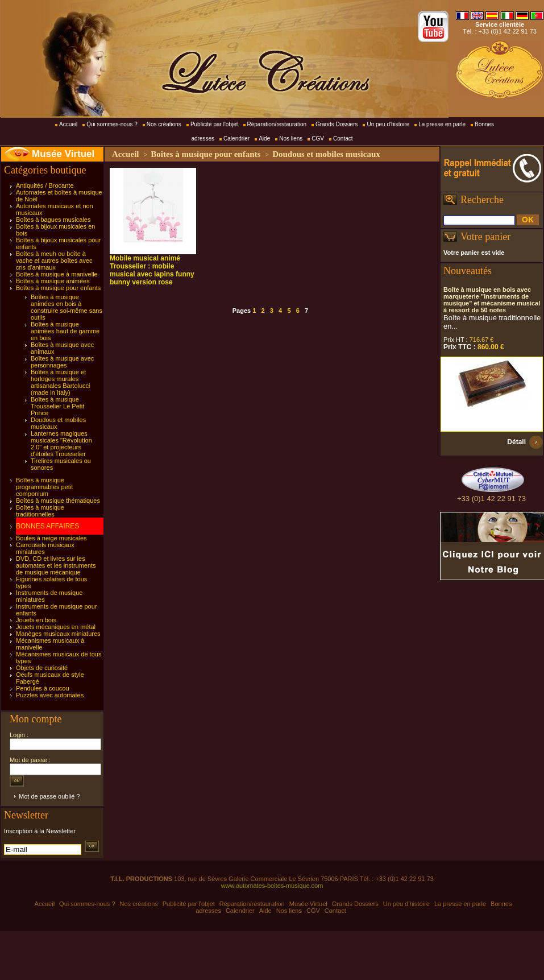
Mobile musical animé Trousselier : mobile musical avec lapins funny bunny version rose (152, 270)
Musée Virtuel (63, 154)
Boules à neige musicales (51, 538)
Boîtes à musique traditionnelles (40, 511)
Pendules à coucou (43, 688)
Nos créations (164, 124)
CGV (318, 138)
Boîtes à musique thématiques (58, 501)
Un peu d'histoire (388, 124)
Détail (516, 442)
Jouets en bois (36, 620)
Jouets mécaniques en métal (56, 627)
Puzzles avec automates (50, 695)
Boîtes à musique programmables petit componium (44, 487)
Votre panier (485, 237)
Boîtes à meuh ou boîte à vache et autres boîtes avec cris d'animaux (54, 260)
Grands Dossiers (337, 124)
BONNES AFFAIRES (47, 526)
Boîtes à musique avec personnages (62, 362)
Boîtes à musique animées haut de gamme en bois (65, 331)
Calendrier (236, 138)
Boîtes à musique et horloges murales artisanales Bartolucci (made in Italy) (61, 382)
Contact (343, 138)
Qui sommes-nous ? (112, 124)
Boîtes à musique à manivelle (57, 274)
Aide (264, 138)
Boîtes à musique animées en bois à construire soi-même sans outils (67, 307)
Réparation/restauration (277, 124)
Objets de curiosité (42, 668)
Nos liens (291, 138)
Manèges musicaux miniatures (58, 634)
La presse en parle (442, 124)
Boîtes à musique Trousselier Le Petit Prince (57, 406)
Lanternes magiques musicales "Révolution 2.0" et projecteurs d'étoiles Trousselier (61, 444)
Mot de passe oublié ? (49, 796)
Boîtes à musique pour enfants (58, 288)
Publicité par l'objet (214, 124)
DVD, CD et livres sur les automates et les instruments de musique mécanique (56, 565)
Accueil (68, 124)
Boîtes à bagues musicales (53, 220)
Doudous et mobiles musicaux (326, 154)
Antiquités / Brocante (45, 185)
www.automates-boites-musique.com (272, 886)
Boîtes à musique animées (53, 281)
